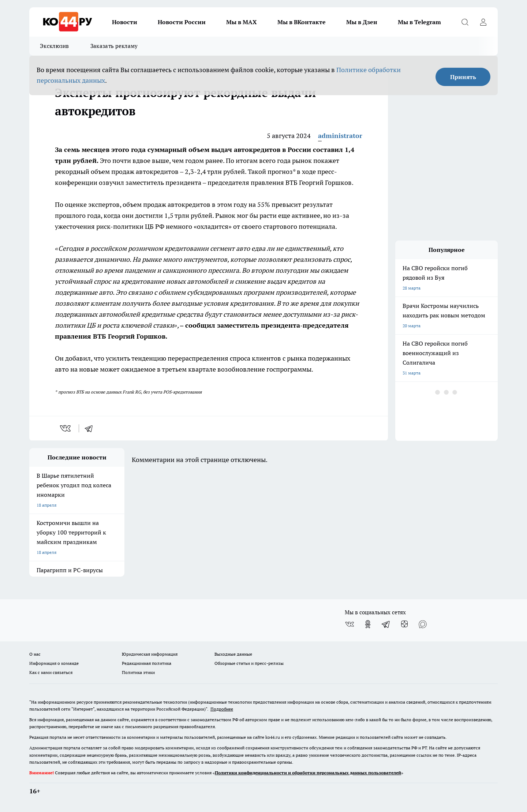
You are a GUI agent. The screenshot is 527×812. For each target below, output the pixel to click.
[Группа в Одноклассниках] (368, 624)
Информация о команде (54, 663)
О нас (35, 654)
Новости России (182, 22)
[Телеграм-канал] (386, 624)
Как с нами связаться (51, 672)
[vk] (66, 428)
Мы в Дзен (362, 22)
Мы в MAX (242, 22)
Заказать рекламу (114, 46)
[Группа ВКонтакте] (350, 624)
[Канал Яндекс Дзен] (404, 624)
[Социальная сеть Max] (423, 624)
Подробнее (222, 709)
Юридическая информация (150, 654)
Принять (463, 77)
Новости (125, 22)
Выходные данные (233, 654)
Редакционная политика (147, 663)
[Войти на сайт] (483, 22)
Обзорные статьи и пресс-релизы (249, 663)
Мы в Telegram (419, 22)
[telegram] (91, 428)
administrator (340, 136)
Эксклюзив (55, 46)
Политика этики (138, 672)
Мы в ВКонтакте (302, 22)
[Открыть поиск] (465, 22)
